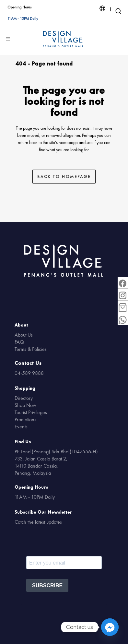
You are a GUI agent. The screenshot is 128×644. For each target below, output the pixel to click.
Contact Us (28, 363)
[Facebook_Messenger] (110, 627)
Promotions (25, 419)
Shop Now (25, 405)
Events (21, 427)
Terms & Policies (31, 349)
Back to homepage (64, 177)
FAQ (19, 342)
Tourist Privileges (31, 412)
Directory (24, 398)
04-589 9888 (29, 373)
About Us (24, 335)
